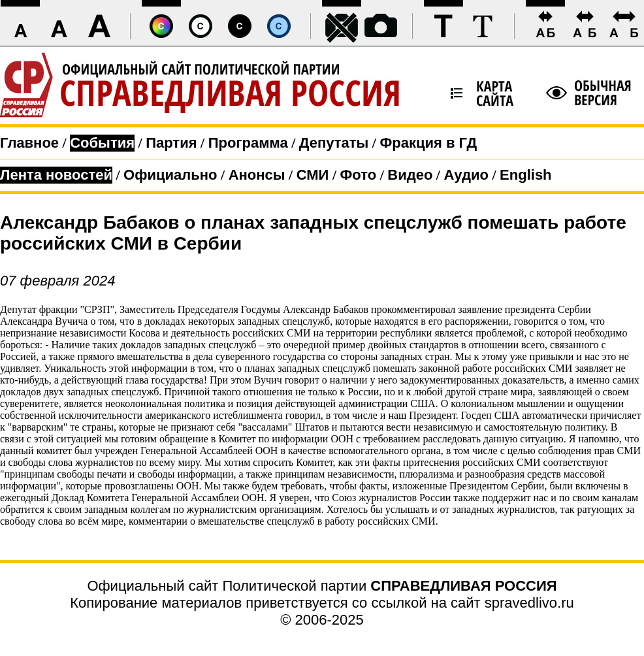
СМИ (313, 175)
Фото (359, 175)
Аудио (466, 175)
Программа (248, 143)
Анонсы (257, 175)
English (525, 175)
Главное (29, 143)
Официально (170, 175)
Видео (410, 175)
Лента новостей (56, 175)
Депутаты (334, 143)
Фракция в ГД (428, 143)
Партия (171, 143)
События (102, 143)
